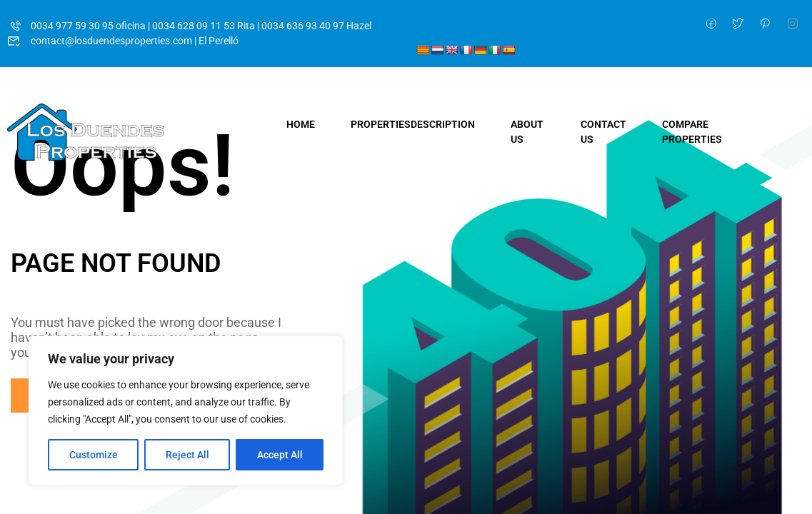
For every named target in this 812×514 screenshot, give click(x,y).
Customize (94, 455)
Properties (413, 124)
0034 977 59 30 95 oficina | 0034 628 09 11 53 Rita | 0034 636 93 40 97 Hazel (189, 26)
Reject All (187, 455)
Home (301, 124)
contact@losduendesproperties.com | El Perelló (123, 41)
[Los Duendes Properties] (86, 131)
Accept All (280, 455)
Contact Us (603, 132)
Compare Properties (692, 132)
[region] (186, 410)
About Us (527, 132)
